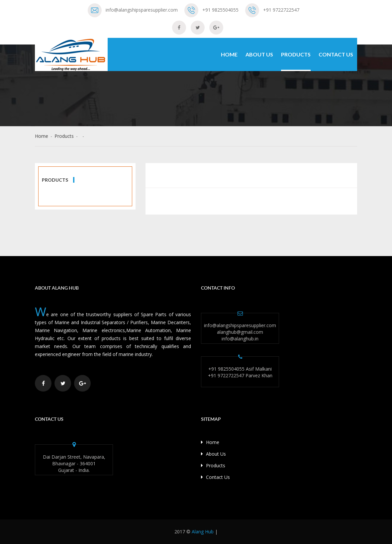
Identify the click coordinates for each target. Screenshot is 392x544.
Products (296, 54)
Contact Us (336, 54)
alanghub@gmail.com (240, 332)
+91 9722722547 (281, 10)
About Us (259, 54)
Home (229, 54)
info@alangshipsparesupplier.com (142, 10)
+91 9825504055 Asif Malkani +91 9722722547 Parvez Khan (240, 372)
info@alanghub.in (240, 339)
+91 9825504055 (220, 10)
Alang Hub (203, 532)
